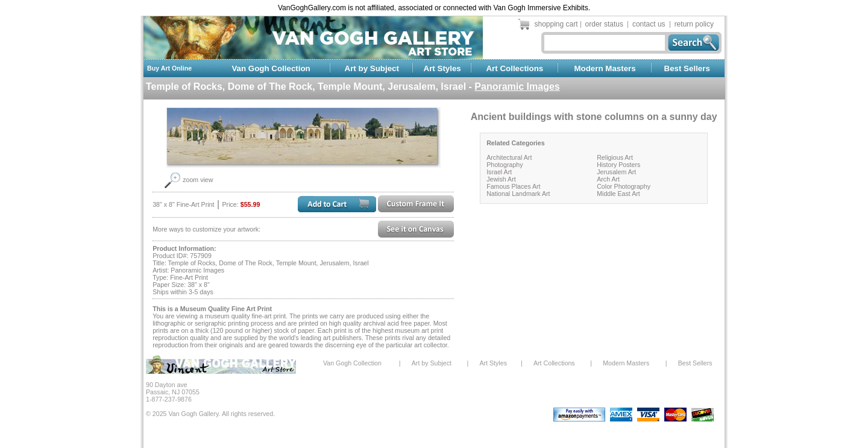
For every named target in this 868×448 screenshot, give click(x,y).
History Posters (618, 165)
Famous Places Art (513, 186)
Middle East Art (618, 194)
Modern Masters (605, 68)
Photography (505, 165)
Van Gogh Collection (271, 68)
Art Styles (442, 68)
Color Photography (624, 186)
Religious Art (615, 157)
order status (604, 24)
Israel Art (499, 172)
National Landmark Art (518, 194)
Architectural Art (509, 157)
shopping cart (556, 24)
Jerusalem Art (616, 172)
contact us (649, 24)
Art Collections (514, 68)
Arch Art (608, 179)
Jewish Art (501, 179)
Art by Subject (372, 68)
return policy (694, 24)
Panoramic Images (517, 87)
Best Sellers (687, 68)
